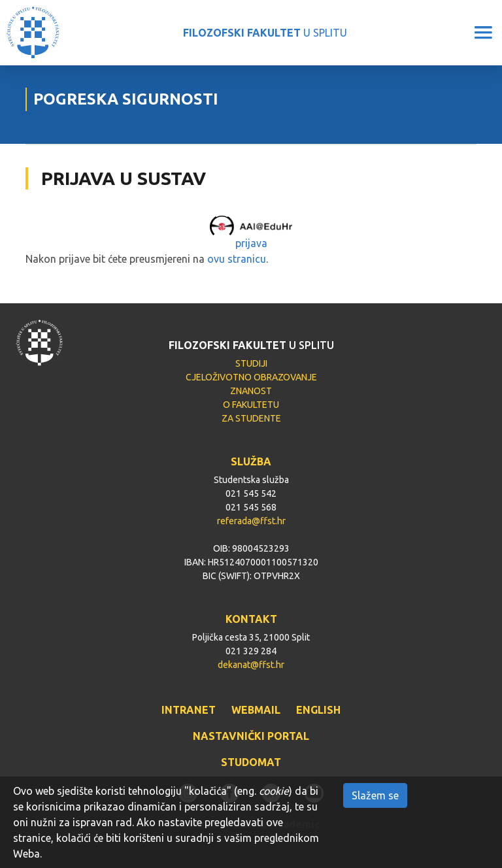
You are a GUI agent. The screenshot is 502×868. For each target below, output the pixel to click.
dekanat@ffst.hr (251, 665)
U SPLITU (265, 33)
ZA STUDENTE (251, 418)
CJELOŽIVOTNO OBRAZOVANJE (251, 377)
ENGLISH (318, 710)
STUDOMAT (251, 762)
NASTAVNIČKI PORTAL (251, 736)
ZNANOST (251, 391)
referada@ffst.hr (251, 521)
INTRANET (189, 710)
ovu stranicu (237, 259)
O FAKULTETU (251, 405)
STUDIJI (251, 363)
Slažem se (375, 795)
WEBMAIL (256, 710)
